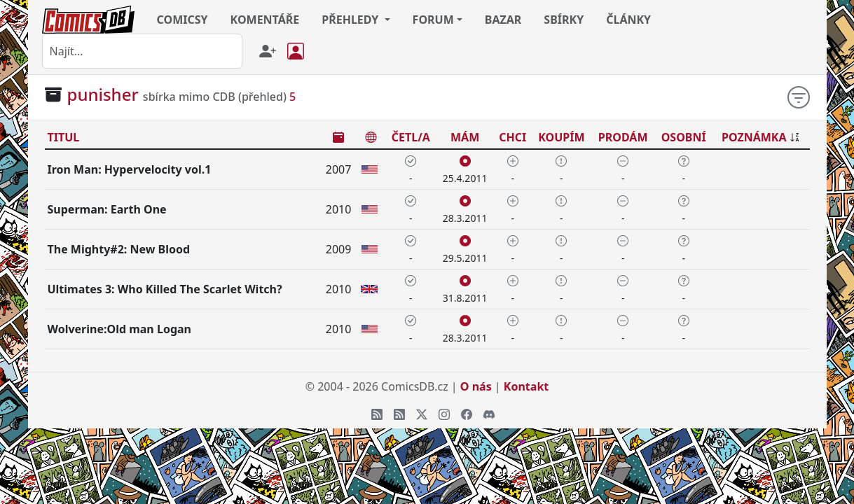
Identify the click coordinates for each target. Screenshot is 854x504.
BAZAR (503, 20)
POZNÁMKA (754, 137)
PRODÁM (623, 137)
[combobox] (142, 51)
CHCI (512, 137)
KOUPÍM (561, 137)
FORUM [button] (433, 20)
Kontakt (526, 386)
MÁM (465, 137)
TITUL (64, 137)
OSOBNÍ (684, 137)
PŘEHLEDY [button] (351, 20)
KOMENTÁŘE (265, 20)
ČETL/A (411, 137)
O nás (476, 386)
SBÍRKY (564, 20)
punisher (103, 94)
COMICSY (182, 20)
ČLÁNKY (628, 20)
